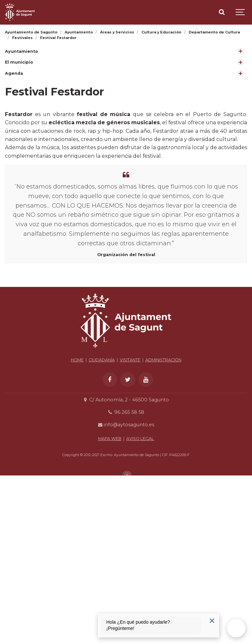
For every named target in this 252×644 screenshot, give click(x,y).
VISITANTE (130, 428)
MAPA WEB (110, 506)
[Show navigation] (241, 12)
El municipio (19, 62)
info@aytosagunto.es (126, 493)
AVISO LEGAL (140, 506)
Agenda (14, 73)
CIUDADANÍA (102, 428)
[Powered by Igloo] (126, 541)
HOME (77, 428)
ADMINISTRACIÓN (163, 428)
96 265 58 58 (126, 480)
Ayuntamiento (21, 51)
